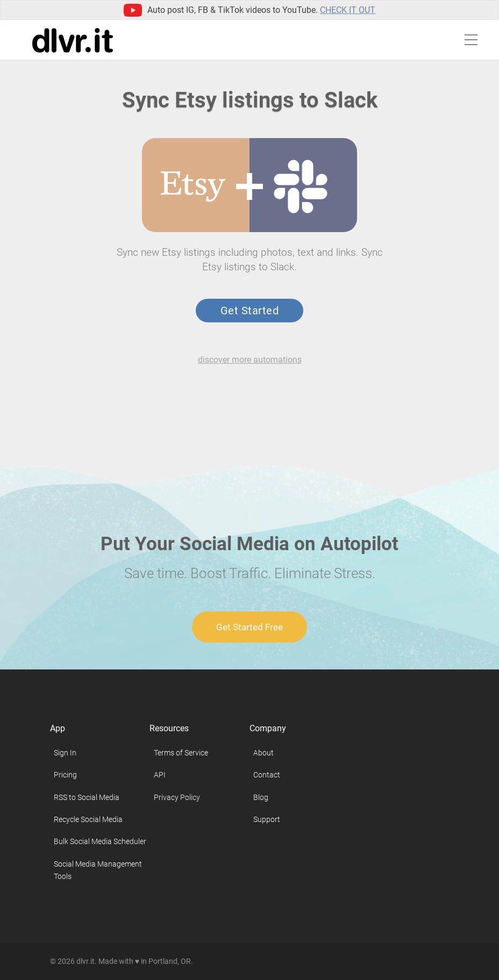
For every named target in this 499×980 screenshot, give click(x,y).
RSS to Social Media (87, 797)
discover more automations (250, 360)
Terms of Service (181, 753)
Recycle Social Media (88, 819)
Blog (261, 797)
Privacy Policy (177, 797)
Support (267, 819)
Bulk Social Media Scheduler (100, 841)
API (160, 775)
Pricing (65, 775)
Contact (267, 775)
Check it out (348, 10)
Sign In (65, 753)
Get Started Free (249, 627)
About (263, 753)
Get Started (249, 311)
